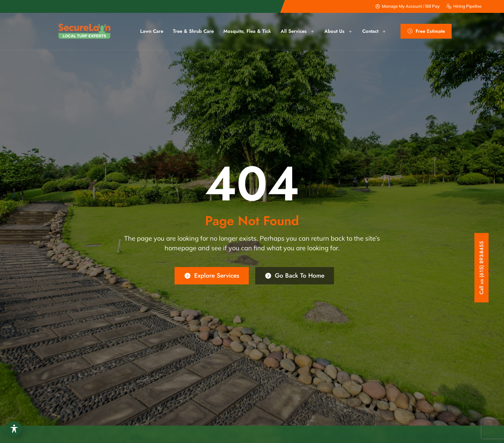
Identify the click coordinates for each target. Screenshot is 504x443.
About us (338, 31)
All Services (298, 31)
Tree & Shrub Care (193, 31)
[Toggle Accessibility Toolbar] (14, 429)
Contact (374, 31)
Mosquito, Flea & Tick (247, 31)
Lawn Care (152, 31)
